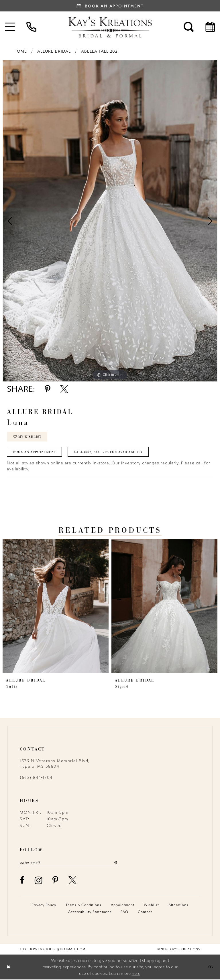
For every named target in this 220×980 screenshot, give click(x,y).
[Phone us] (31, 27)
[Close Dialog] (8, 967)
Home (20, 51)
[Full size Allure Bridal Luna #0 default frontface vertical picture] (110, 221)
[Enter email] (70, 863)
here (136, 974)
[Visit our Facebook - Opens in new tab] (22, 881)
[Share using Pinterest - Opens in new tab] (48, 389)
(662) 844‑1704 (36, 778)
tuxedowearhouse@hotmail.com (53, 950)
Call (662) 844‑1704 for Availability (109, 452)
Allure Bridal (54, 51)
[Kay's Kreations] (110, 27)
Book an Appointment (35, 452)
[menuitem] (31, 27)
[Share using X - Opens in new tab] (64, 389)
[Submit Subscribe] (117, 863)
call (199, 463)
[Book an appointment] (110, 6)
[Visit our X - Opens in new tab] (73, 881)
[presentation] (56, 606)
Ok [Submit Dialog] (211, 967)
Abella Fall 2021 (100, 51)
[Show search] (189, 27)
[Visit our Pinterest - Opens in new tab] (56, 881)
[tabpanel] (110, 221)
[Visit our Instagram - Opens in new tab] (39, 881)
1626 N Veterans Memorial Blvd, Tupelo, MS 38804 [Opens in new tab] (55, 764)
